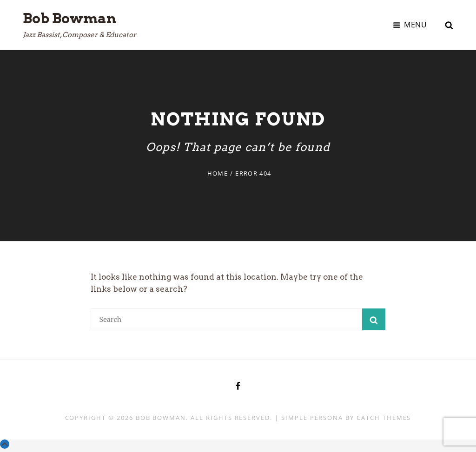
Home (218, 173)
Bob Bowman (69, 18)
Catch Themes (384, 418)
